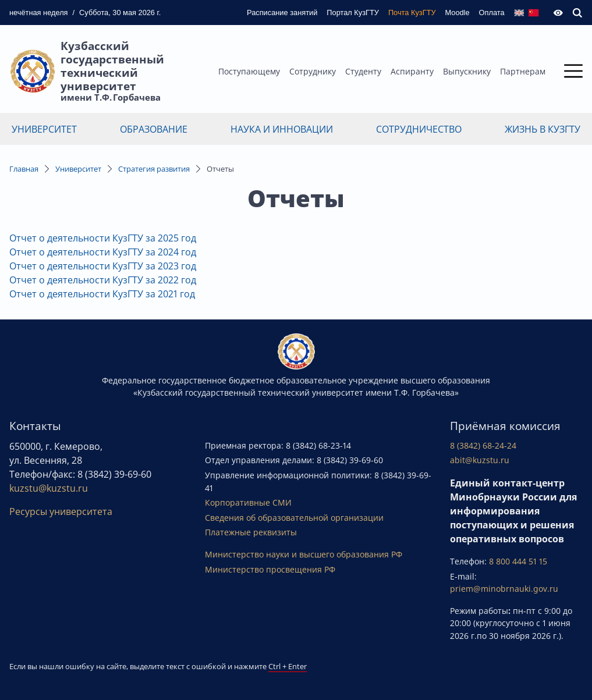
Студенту (363, 71)
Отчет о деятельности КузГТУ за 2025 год (103, 238)
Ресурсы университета (61, 511)
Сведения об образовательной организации (294, 518)
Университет (44, 129)
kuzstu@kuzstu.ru (49, 488)
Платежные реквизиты (251, 532)
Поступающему (249, 71)
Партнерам (523, 71)
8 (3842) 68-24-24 (483, 445)
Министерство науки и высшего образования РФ (304, 554)
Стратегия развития (154, 169)
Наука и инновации (282, 129)
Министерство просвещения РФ (270, 569)
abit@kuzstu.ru (480, 460)
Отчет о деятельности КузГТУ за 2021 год (102, 294)
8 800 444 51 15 (518, 561)
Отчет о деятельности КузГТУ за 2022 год (103, 280)
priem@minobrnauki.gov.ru (504, 589)
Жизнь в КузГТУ (543, 129)
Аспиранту (412, 71)
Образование (154, 129)
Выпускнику (467, 71)
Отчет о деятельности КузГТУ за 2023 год (103, 266)
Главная (24, 169)
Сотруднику (313, 71)
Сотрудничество (419, 129)
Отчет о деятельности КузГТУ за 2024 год (103, 252)
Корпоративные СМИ (248, 502)
